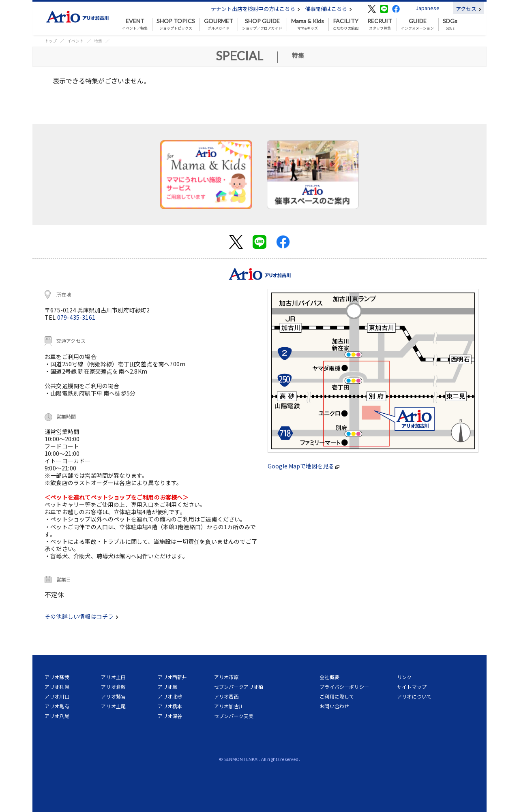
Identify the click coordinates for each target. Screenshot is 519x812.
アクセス (469, 9)
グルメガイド (219, 24)
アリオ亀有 (57, 706)
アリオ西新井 (173, 677)
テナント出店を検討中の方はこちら (255, 9)
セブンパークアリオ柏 (239, 687)
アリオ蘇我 (57, 677)
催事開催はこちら (328, 9)
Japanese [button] (428, 8)
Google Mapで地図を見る (303, 466)
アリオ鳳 (168, 687)
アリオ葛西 (226, 696)
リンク (404, 677)
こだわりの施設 (346, 24)
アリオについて (414, 696)
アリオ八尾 (57, 716)
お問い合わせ (334, 706)
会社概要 (329, 677)
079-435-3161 (76, 317)
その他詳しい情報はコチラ (81, 616)
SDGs (450, 24)
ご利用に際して (337, 696)
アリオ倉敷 (113, 687)
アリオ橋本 (170, 706)
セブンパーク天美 (234, 716)
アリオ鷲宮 (113, 696)
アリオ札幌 (57, 687)
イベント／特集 (135, 24)
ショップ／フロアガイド (262, 24)
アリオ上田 (113, 677)
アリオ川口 (57, 696)
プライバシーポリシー (344, 687)
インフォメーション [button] (417, 24)
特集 (98, 41)
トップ (51, 41)
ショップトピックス (176, 24)
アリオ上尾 (113, 706)
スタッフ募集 (380, 24)
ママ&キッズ (308, 24)
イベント (75, 41)
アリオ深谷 (170, 716)
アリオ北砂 (170, 696)
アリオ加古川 (229, 706)
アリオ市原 (226, 677)
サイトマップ (412, 687)
